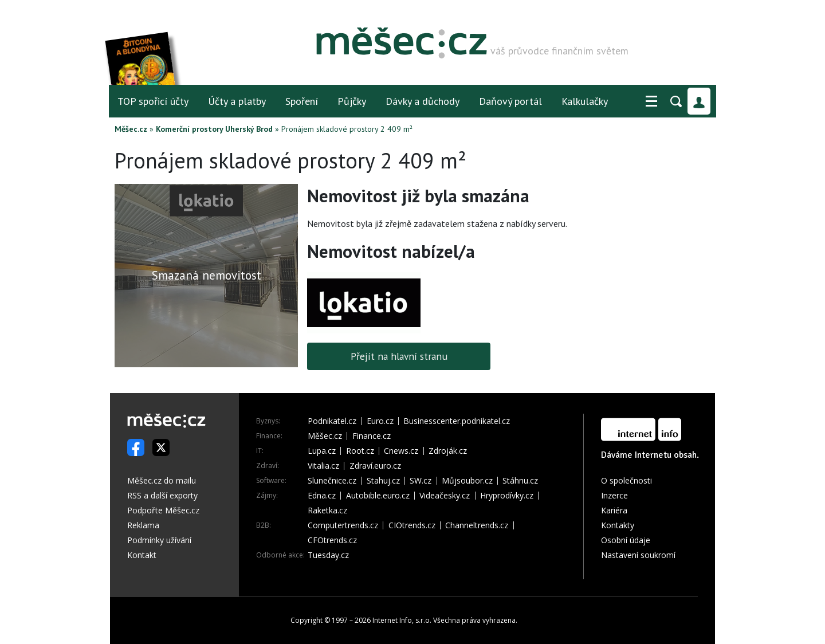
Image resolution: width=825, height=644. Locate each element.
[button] (651, 101)
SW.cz (421, 481)
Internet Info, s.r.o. (402, 620)
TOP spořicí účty (153, 101)
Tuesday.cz (328, 555)
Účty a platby (237, 101)
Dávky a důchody (423, 101)
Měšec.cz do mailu (162, 480)
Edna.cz (322, 496)
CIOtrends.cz (412, 525)
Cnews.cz (401, 451)
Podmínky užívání (159, 540)
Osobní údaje (626, 540)
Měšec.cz (131, 129)
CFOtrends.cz (332, 540)
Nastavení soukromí (638, 555)
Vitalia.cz (323, 466)
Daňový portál (510, 101)
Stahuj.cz (383, 481)
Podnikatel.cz (332, 421)
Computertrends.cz (343, 525)
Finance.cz (372, 436)
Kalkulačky (585, 101)
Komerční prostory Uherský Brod (214, 129)
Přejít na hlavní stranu (399, 356)
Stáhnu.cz (520, 481)
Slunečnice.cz (332, 481)
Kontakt (142, 555)
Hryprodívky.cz (507, 496)
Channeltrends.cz (477, 525)
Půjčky (352, 101)
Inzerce (614, 495)
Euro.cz (380, 421)
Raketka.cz (327, 511)
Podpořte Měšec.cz (163, 510)
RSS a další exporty (162, 495)
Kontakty (618, 525)
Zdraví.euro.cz (375, 466)
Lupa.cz (322, 451)
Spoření (302, 101)
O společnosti (626, 480)
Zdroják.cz (448, 451)
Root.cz (360, 451)
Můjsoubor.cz (467, 481)
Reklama (143, 525)
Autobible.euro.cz (378, 496)
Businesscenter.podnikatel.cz (457, 421)
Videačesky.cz (445, 496)
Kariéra (614, 510)
